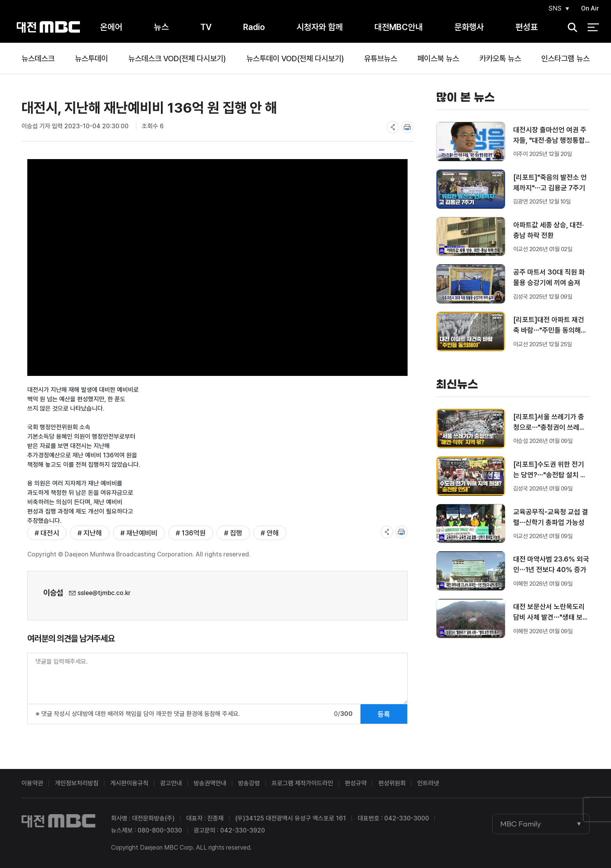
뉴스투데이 (91, 58)
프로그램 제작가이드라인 (302, 783)
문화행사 (469, 27)
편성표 (527, 27)
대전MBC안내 (399, 27)
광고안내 (171, 783)
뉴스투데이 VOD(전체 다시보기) (295, 58)
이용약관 (32, 783)
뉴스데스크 (38, 58)
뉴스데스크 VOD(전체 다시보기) (177, 58)
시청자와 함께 (320, 27)
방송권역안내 (210, 783)
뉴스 (161, 27)
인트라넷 (428, 783)
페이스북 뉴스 (438, 58)
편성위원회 (392, 783)
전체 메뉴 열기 (593, 27)
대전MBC (48, 27)
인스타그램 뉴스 (565, 58)
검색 (570, 27)
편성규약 (356, 783)
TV (206, 27)
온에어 (111, 27)
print (407, 127)
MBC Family (521, 824)
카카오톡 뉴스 (500, 58)
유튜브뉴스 (381, 58)
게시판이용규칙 (129, 783)
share (393, 127)
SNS (555, 8)
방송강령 (249, 783)
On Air (590, 8)
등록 (384, 714)
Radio (254, 27)
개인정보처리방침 (77, 783)
